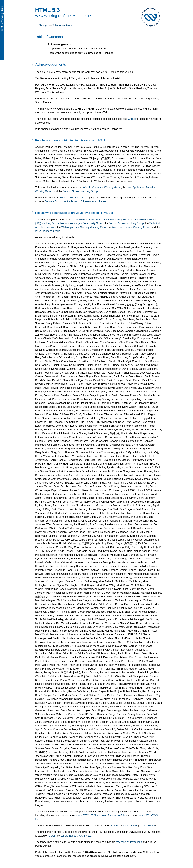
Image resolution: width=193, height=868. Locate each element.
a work (115, 826)
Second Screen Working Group (80, 191)
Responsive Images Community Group (81, 223)
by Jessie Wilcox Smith (129, 842)
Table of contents (62, 25)
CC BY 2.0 (85, 836)
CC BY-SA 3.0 (147, 826)
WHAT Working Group (48, 231)
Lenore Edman (69, 836)
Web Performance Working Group (102, 187)
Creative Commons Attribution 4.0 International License (76, 201)
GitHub (132, 119)
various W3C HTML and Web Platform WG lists (101, 815)
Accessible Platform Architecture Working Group (103, 220)
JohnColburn (130, 826)
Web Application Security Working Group (84, 227)
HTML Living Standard (73, 198)
